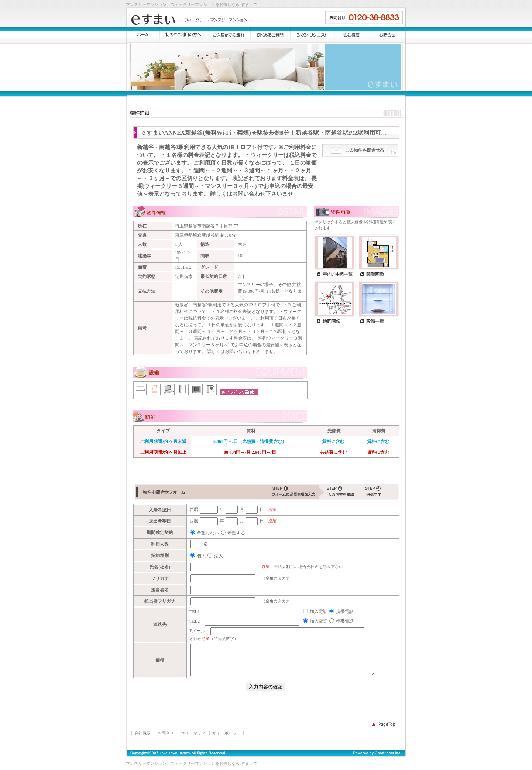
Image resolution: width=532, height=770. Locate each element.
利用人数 (160, 544)
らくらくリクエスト (313, 35)
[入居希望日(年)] (209, 510)
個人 (201, 556)
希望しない (208, 533)
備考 (160, 660)
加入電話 (319, 612)
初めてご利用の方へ (184, 35)
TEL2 (195, 621)
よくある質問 (271, 35)
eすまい (192, 20)
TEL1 (195, 612)
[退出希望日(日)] (252, 521)
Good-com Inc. (370, 753)
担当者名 (160, 590)
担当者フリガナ (160, 601)
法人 (219, 556)
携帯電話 (345, 612)
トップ (143, 35)
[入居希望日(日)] (252, 510)
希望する (236, 533)
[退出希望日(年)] (209, 521)
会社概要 (352, 35)
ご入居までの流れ (229, 35)
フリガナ (160, 578)
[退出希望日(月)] (232, 521)
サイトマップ (193, 733)
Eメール (197, 631)
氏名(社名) (160, 567)
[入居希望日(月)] (232, 510)
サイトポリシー (226, 733)
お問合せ (388, 35)
